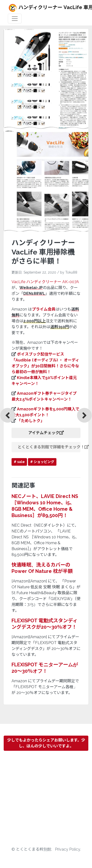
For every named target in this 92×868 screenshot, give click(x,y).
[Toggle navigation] (15, 19)
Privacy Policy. (68, 849)
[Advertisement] (46, 801)
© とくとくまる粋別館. (32, 849)
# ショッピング (42, 462)
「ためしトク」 (31, 421)
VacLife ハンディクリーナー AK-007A (45, 282)
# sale (19, 462)
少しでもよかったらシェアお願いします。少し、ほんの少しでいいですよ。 (46, 743)
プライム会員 (44, 309)
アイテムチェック (46, 433)
